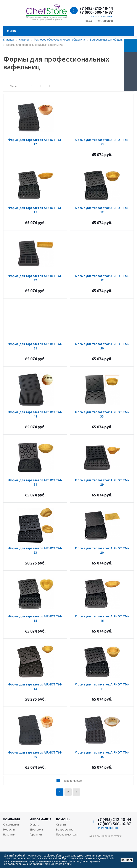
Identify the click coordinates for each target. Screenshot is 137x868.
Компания (12, 819)
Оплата (35, 824)
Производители (67, 834)
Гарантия (36, 834)
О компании (11, 824)
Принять (127, 860)
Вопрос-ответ (66, 829)
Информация (40, 819)
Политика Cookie (61, 864)
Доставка (36, 829)
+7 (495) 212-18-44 (96, 8)
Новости (9, 829)
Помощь (63, 819)
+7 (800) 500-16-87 (96, 12)
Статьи (61, 824)
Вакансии (9, 834)
